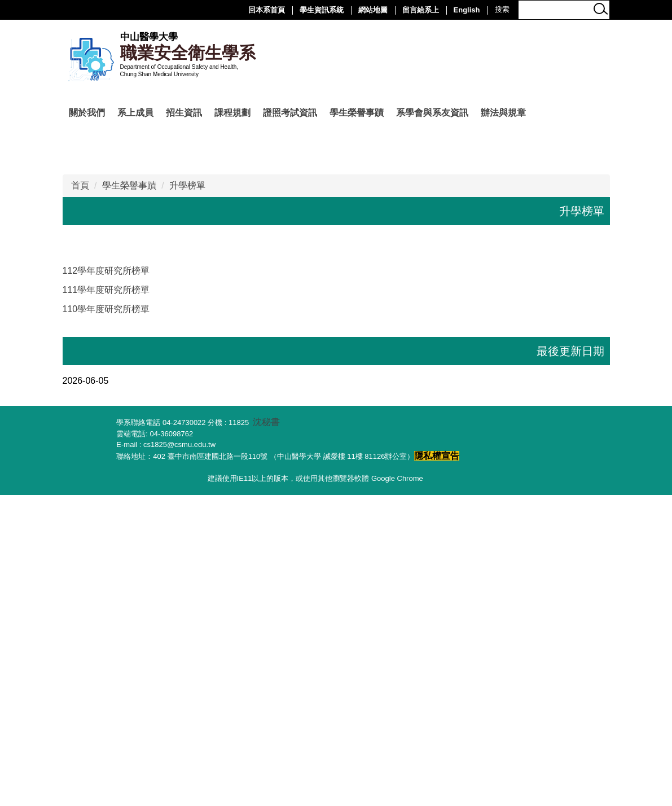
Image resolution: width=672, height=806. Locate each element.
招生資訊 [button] (184, 113)
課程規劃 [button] (232, 113)
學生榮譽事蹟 (129, 497)
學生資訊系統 (322, 10)
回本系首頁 (267, 10)
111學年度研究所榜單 (106, 601)
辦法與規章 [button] (503, 113)
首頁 (80, 497)
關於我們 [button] (87, 113)
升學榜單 (187, 497)
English (467, 10)
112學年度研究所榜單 (106, 582)
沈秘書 (266, 733)
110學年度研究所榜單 (106, 621)
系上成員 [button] (135, 113)
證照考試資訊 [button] (290, 113)
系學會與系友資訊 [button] (432, 113)
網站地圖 (373, 10)
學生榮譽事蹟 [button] (357, 113)
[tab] (275, 427)
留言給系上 (421, 10)
